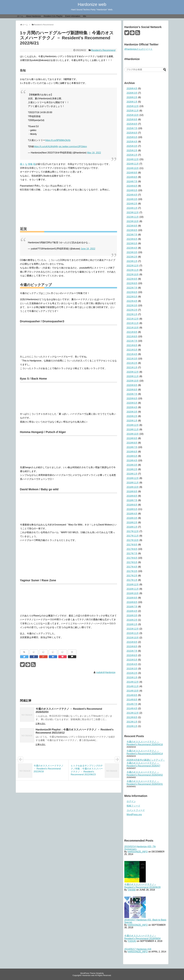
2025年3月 (132, 146)
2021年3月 (132, 359)
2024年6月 (132, 186)
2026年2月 (132, 97)
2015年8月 (132, 646)
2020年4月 (132, 407)
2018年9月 (132, 491)
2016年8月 (132, 602)
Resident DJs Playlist (53, 16)
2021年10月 (133, 328)
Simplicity (100, 973)
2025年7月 (132, 128)
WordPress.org (134, 814)
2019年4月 (132, 460)
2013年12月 (133, 713)
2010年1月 (132, 726)
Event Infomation (73, 16)
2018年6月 (132, 505)
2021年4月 (132, 354)
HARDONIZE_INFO (138, 852)
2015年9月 (132, 642)
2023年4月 (132, 248)
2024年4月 (132, 195)
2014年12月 (133, 682)
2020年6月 (132, 398)
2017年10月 (133, 540)
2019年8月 (132, 443)
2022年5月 (132, 297)
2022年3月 (132, 305)
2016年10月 (133, 593)
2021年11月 (133, 323)
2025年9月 (132, 119)
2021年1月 (132, 367)
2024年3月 (132, 199)
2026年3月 (132, 93)
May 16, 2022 (94, 153)
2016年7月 (132, 607)
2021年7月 (132, 341)
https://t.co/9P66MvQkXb (58, 140)
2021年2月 (132, 363)
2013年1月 (132, 722)
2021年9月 (132, 332)
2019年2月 (132, 469)
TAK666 (132, 890)
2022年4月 (132, 301)
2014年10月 (133, 691)
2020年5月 (132, 403)
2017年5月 (132, 562)
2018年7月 (132, 500)
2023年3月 (132, 252)
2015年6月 (132, 655)
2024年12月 (133, 159)
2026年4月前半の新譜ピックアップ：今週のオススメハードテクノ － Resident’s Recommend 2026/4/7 (146, 763)
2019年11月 (133, 429)
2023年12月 (133, 212)
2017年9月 (132, 545)
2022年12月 (133, 266)
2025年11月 (133, 111)
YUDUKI (132, 941)
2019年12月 (133, 425)
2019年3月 (132, 465)
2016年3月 (132, 615)
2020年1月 (132, 421)
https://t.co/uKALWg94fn (46, 146)
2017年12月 (133, 531)
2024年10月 (133, 168)
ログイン (131, 801)
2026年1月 (132, 102)
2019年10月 (133, 434)
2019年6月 (132, 452)
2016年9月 (132, 598)
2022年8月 (132, 283)
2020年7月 (132, 394)
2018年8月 (132, 496)
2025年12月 (133, 106)
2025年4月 (132, 142)
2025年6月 (132, 133)
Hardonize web (92, 4)
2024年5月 (132, 190)
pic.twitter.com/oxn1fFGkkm (73, 146)
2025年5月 (132, 137)
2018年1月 (132, 527)
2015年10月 (133, 638)
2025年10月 (133, 115)
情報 (30, 164)
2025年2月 (132, 150)
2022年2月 (132, 310)
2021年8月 (132, 336)
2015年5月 (132, 660)
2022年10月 (133, 274)
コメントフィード (136, 810)
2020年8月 (132, 390)
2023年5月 (132, 243)
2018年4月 (132, 514)
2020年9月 (132, 385)
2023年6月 (132, 239)
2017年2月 (132, 576)
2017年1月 (132, 580)
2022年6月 (132, 292)
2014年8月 (132, 700)
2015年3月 (132, 669)
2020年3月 (132, 412)
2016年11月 (133, 589)
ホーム (20, 16)
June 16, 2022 (88, 249)
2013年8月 (132, 717)
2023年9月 (132, 226)
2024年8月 (132, 177)
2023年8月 (132, 230)
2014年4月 (132, 708)
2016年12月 (133, 584)
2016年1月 (132, 624)
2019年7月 (132, 447)
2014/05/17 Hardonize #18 (138, 949)
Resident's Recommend (103, 50)
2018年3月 (132, 518)
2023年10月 (133, 221)
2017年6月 (132, 558)
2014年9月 (132, 695)
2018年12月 (133, 478)
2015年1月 (132, 677)
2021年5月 (132, 350)
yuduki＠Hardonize (106, 672)
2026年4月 (132, 88)
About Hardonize (33, 16)
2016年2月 (132, 620)
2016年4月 (132, 611)
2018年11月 (133, 483)
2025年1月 (132, 155)
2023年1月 (132, 261)
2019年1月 (132, 474)
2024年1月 (132, 208)
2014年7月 (132, 704)
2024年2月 (132, 204)
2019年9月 (132, 438)
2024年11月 (133, 164)
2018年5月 (132, 509)
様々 (22, 164)
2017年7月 (132, 553)
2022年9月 (132, 279)
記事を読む (41, 724)
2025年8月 (132, 124)
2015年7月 (132, 651)
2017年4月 (132, 567)
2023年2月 (132, 257)
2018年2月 (132, 522)
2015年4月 (132, 664)
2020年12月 (133, 372)
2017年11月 (133, 536)
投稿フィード (133, 806)
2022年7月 (132, 288)
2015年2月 (132, 673)
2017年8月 (132, 549)
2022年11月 (133, 270)
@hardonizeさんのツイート (139, 49)
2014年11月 (133, 686)
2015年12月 (133, 629)
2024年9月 (132, 173)
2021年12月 (133, 319)
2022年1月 (132, 314)
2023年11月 (133, 217)
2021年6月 (132, 345)
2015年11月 (133, 633)
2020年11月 (133, 376)
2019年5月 (132, 456)
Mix (85, 16)
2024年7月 (132, 181)
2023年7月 (132, 235)
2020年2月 (132, 416)
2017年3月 (132, 571)
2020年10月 (133, 381)
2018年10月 (133, 487)
